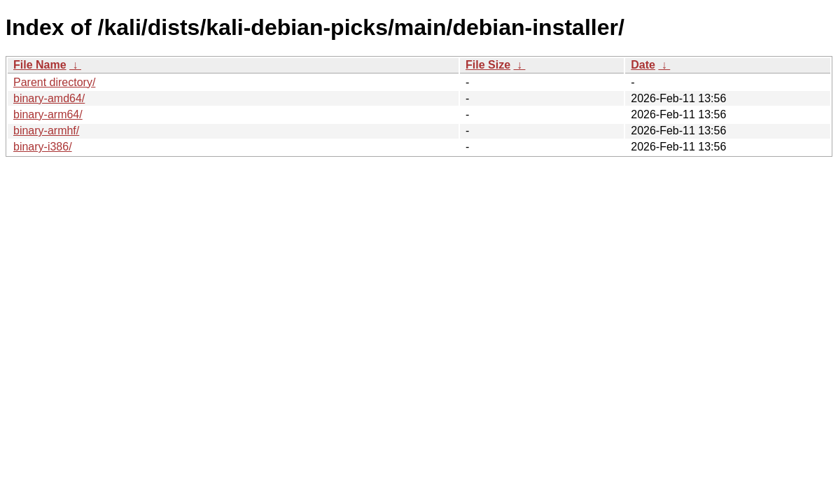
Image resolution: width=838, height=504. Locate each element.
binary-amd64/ (49, 98)
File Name (40, 65)
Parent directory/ (54, 82)
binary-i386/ (43, 147)
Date (643, 65)
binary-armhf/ (46, 131)
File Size (488, 65)
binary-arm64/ (48, 114)
